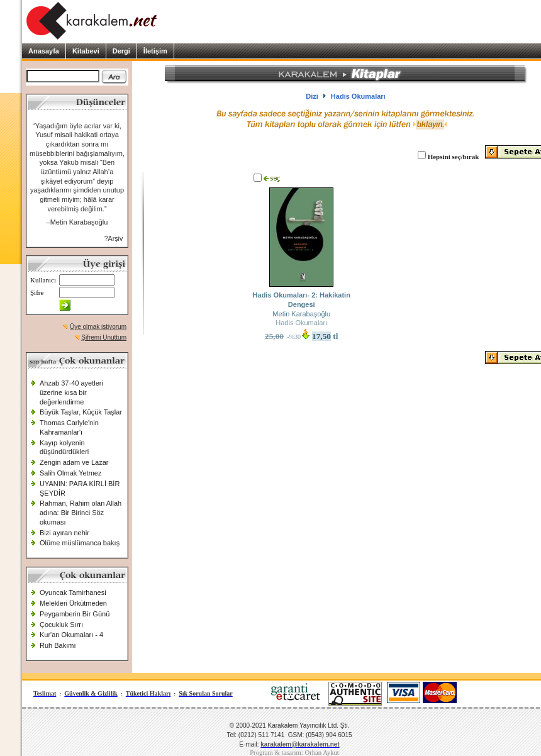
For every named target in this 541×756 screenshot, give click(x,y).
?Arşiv (114, 238)
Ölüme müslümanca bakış (80, 543)
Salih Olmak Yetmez (70, 473)
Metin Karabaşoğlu (301, 314)
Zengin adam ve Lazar (74, 462)
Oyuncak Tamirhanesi (73, 592)
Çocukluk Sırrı (61, 625)
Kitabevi (86, 51)
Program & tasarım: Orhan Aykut (294, 753)
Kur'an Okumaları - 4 (71, 635)
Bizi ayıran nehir (64, 533)
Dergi (121, 51)
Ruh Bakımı (58, 645)
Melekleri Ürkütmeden (73, 603)
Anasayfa (44, 51)
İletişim (155, 51)
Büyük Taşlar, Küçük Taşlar (81, 412)
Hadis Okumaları (301, 323)
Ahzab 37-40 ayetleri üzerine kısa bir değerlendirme (71, 392)
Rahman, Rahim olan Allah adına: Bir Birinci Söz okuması (81, 512)
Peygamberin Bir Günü (75, 614)
